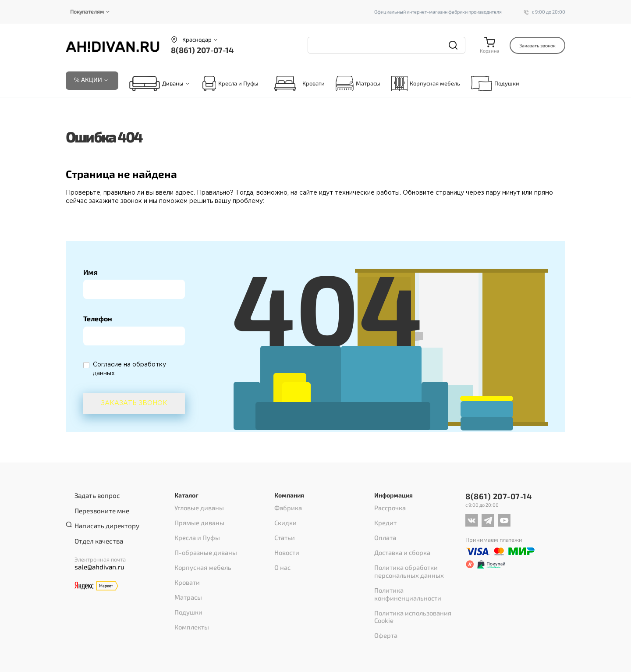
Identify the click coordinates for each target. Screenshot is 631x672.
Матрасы (358, 84)
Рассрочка (388, 508)
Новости (285, 543)
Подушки (495, 84)
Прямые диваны (197, 520)
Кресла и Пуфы (230, 84)
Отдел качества (95, 530)
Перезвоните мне (98, 507)
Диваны (173, 85)
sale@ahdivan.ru (96, 555)
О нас (282, 554)
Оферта (384, 595)
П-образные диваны (202, 543)
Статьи (283, 531)
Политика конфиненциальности (417, 572)
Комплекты (190, 600)
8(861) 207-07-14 (202, 50)
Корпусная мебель (426, 84)
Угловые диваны (196, 508)
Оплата (384, 531)
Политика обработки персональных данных (405, 558)
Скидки (284, 520)
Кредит (384, 520)
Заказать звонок (537, 45)
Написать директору (102, 519)
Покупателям (87, 11)
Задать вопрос (94, 496)
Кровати (297, 84)
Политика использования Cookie (417, 584)
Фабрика (287, 508)
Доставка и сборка (399, 543)
